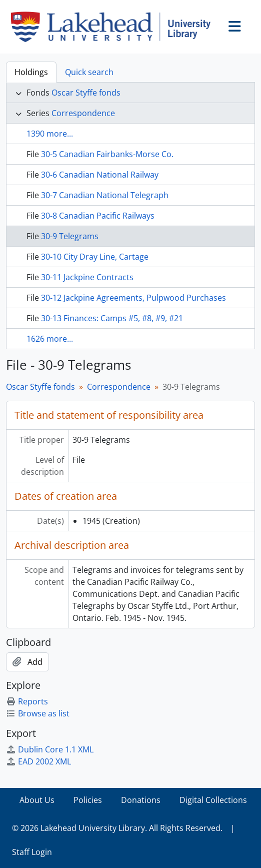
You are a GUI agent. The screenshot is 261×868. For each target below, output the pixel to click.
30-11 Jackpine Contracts (87, 277)
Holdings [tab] (31, 72)
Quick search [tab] (89, 72)
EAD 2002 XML (38, 761)
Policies (88, 800)
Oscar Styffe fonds (86, 93)
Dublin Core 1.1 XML (50, 749)
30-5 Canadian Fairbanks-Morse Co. (107, 154)
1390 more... (50, 134)
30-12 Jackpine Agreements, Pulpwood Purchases (133, 298)
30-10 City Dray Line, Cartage (95, 257)
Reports (27, 701)
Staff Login (32, 852)
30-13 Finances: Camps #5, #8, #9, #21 (112, 318)
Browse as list (38, 713)
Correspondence (83, 113)
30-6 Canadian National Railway (100, 175)
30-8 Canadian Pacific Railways (98, 216)
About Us (37, 800)
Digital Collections (213, 800)
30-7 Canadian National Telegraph (105, 195)
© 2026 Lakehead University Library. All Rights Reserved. (117, 828)
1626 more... (50, 339)
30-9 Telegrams (70, 236)
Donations (141, 800)
